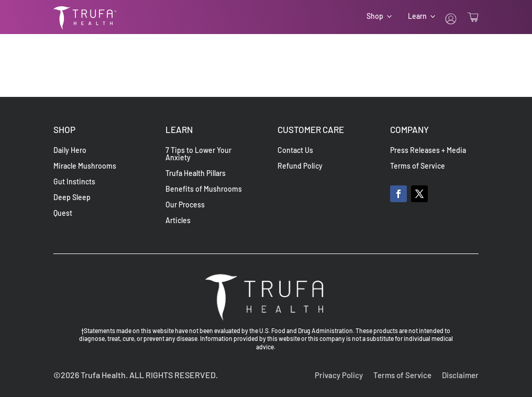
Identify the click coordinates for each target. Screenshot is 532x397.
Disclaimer (460, 375)
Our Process (185, 205)
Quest (63, 213)
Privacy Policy (339, 375)
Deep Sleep (72, 198)
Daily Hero (70, 151)
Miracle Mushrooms (85, 166)
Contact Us (295, 151)
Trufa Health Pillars (196, 174)
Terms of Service (418, 166)
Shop (375, 16)
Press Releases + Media (428, 151)
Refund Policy (300, 166)
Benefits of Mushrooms (204, 189)
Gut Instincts (74, 182)
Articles (178, 221)
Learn (417, 16)
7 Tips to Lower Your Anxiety (198, 154)
